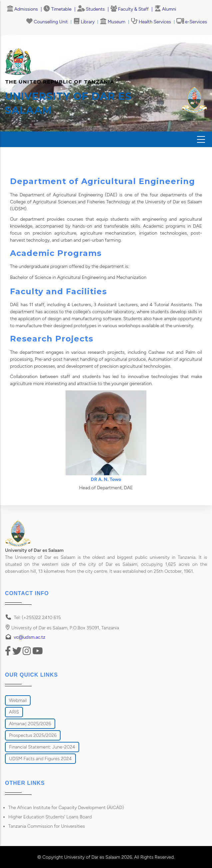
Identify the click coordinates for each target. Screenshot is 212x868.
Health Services (151, 22)
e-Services (192, 22)
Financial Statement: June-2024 (42, 747)
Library (84, 22)
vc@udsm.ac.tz (30, 637)
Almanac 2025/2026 (30, 724)
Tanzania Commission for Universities (47, 826)
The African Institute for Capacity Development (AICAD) (66, 808)
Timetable (58, 9)
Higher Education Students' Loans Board (50, 817)
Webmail (18, 700)
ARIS (14, 712)
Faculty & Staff (130, 9)
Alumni (165, 9)
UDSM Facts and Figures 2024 (40, 759)
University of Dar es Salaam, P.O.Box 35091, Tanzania (62, 628)
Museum (112, 22)
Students (91, 9)
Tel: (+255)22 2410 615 (37, 618)
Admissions (22, 9)
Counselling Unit (47, 22)
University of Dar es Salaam (92, 857)
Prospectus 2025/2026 (33, 735)
